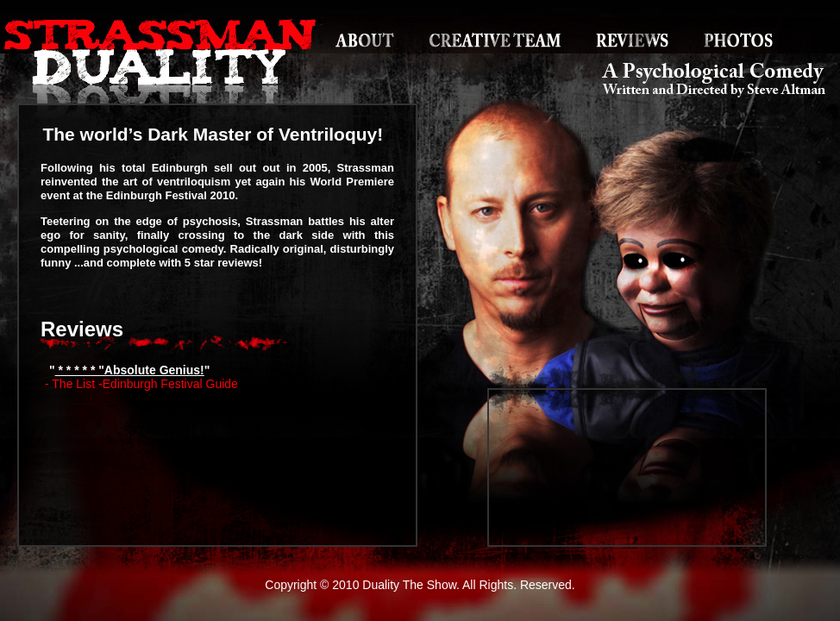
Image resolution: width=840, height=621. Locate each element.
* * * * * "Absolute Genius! (130, 370)
